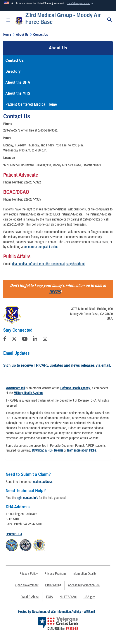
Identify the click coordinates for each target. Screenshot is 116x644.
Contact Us (15, 60)
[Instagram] (45, 340)
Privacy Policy (29, 574)
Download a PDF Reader (47, 450)
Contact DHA (14, 534)
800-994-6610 (99, 242)
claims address (43, 482)
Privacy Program (55, 574)
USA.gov (89, 597)
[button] (80, 4)
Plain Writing (53, 585)
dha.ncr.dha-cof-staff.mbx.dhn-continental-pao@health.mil (49, 264)
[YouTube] (25, 340)
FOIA (49, 597)
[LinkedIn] (35, 340)
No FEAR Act (68, 597)
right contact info (27, 498)
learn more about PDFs (82, 450)
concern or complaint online (41, 247)
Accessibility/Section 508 (84, 585)
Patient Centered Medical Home (31, 104)
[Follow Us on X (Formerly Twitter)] (14, 340)
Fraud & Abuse (30, 597)
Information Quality (85, 574)
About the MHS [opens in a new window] (18, 93)
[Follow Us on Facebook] (5, 340)
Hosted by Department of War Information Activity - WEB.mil (56, 612)
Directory (13, 71)
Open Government (27, 585)
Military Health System (28, 393)
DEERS (55, 292)
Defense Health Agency (75, 388)
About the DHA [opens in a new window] (18, 82)
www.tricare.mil (15, 388)
